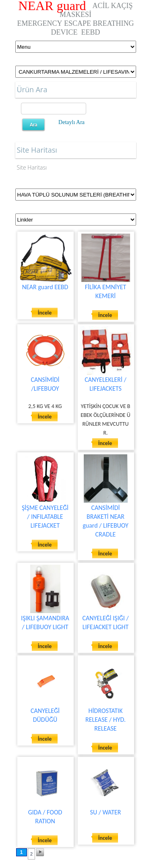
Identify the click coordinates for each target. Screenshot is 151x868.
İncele (45, 313)
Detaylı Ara (71, 122)
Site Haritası (32, 167)
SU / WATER (106, 812)
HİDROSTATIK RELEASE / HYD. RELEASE (105, 720)
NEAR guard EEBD (45, 287)
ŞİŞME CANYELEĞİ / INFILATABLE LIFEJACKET (45, 517)
